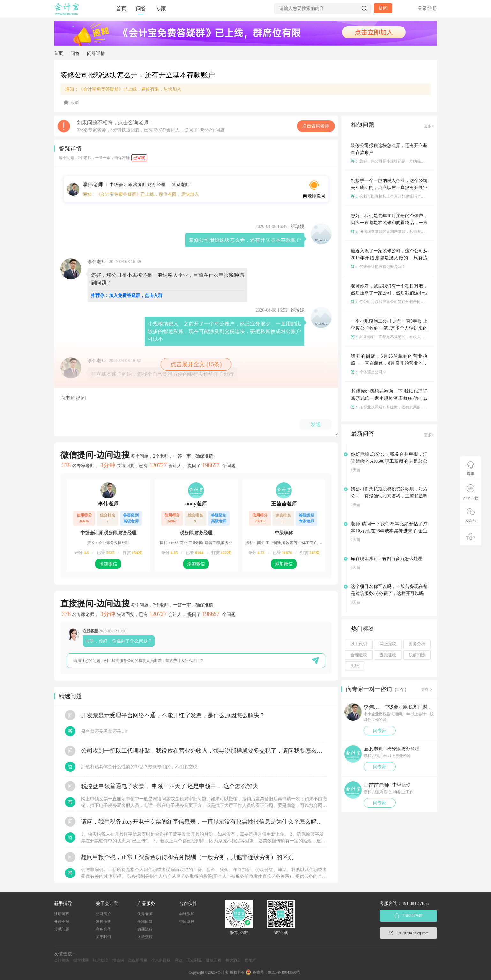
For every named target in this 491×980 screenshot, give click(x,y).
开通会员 (62, 922)
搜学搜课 (81, 960)
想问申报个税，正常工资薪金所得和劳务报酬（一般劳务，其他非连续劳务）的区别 (187, 857)
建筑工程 (214, 960)
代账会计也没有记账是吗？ (378, 267)
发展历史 (103, 922)
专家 (161, 8)
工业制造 (194, 960)
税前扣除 (417, 655)
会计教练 (187, 914)
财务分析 (417, 644)
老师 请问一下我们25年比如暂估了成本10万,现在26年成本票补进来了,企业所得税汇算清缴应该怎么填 (389, 531)
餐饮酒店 (233, 960)
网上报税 (388, 644)
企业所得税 (138, 960)
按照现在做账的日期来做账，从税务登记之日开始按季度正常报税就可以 (416, 232)
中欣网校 (187, 922)
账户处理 (101, 960)
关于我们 (103, 937)
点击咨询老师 (316, 126)
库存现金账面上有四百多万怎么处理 (387, 559)
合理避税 (359, 655)
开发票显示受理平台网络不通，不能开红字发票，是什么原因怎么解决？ (173, 715)
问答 (141, 8)
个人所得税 (161, 960)
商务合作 (103, 929)
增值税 (118, 960)
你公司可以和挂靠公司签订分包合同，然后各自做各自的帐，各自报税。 (416, 302)
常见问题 (62, 929)
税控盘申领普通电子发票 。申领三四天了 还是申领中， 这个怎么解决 (170, 786)
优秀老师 (145, 914)
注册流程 (62, 914)
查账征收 (388, 655)
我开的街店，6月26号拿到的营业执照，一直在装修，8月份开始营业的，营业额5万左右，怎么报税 (389, 363)
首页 (121, 8)
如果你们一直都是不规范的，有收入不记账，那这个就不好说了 (409, 337)
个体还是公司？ (369, 372)
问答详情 (96, 53)
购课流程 (145, 929)
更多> (429, 126)
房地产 (251, 960)
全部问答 (145, 922)
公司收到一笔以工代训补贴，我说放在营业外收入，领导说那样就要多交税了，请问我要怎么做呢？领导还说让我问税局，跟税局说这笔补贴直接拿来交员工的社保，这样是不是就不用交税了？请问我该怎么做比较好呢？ (204, 751)
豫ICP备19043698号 (284, 972)
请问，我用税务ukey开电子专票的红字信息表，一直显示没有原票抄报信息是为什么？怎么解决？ (204, 822)
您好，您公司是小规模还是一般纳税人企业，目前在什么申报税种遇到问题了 (420, 161)
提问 (383, 8)
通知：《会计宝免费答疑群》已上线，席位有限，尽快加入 (123, 89)
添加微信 (108, 564)
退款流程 (145, 937)
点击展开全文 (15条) (196, 364)
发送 (316, 424)
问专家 (380, 731)
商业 (178, 960)
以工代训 (359, 644)
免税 (355, 666)
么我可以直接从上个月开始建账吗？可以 (390, 196)
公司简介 (103, 914)
